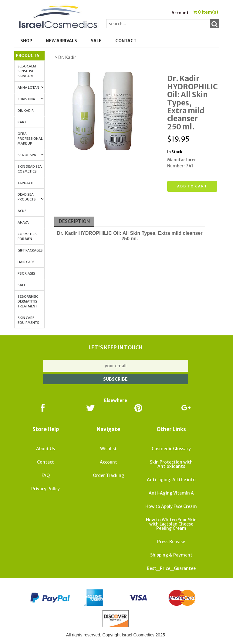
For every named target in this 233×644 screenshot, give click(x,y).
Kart (22, 122)
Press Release (171, 542)
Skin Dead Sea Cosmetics (30, 169)
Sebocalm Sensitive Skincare (27, 71)
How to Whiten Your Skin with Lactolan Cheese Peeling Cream (171, 524)
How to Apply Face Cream (171, 506)
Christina (31, 99)
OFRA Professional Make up (30, 139)
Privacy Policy (46, 489)
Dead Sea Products (31, 197)
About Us (46, 449)
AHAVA (23, 222)
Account (180, 13)
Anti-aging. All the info (171, 480)
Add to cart (192, 186)
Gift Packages (30, 250)
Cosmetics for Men (27, 236)
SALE (96, 41)
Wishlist (108, 449)
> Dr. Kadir (65, 57)
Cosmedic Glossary (171, 449)
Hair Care (26, 262)
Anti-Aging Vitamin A (171, 493)
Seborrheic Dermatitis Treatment (28, 301)
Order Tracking (108, 475)
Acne (22, 211)
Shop (26, 41)
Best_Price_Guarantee (171, 568)
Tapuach (25, 183)
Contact (126, 41)
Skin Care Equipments (28, 320)
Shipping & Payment (171, 555)
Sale (22, 285)
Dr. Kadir (26, 111)
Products (28, 56)
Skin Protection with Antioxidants (171, 464)
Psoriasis (26, 273)
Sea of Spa (31, 155)
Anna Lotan (31, 87)
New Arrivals (61, 41)
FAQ (46, 475)
